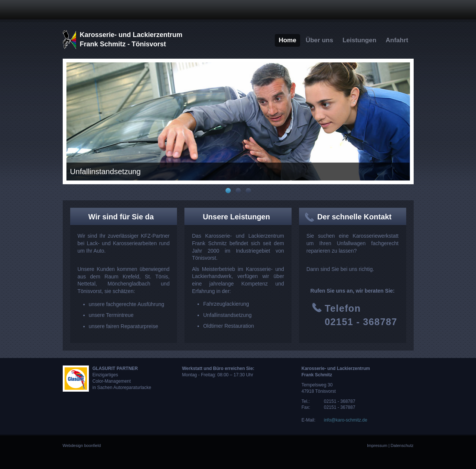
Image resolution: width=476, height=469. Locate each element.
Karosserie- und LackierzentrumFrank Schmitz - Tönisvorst (131, 39)
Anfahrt (397, 40)
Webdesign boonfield (82, 445)
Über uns (320, 40)
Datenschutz (402, 445)
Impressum (377, 445)
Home (287, 40)
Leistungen (359, 40)
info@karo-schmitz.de (346, 420)
